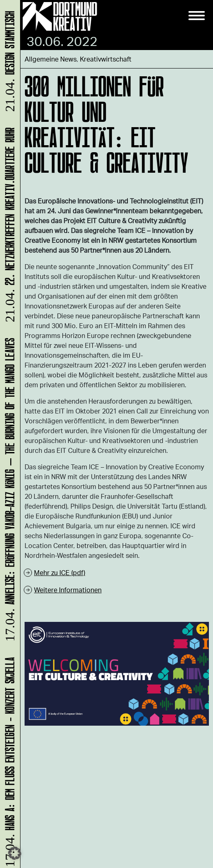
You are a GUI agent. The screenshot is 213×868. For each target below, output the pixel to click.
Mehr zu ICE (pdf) (60, 572)
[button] (15, 853)
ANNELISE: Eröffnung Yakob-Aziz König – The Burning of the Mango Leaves (8, 491)
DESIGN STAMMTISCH (8, 62)
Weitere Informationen (68, 590)
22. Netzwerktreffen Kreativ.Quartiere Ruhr (8, 226)
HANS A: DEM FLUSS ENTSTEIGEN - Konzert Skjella (8, 762)
